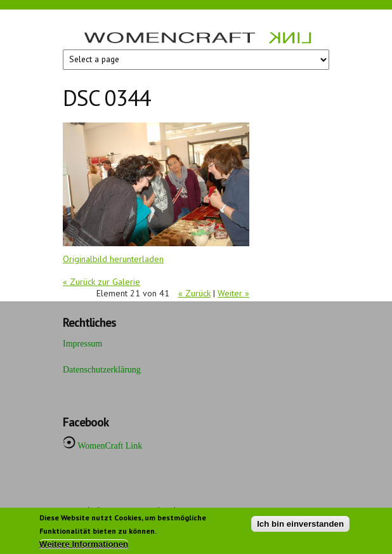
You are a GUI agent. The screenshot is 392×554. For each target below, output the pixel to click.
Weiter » (233, 293)
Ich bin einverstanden (300, 526)
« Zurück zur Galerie (101, 282)
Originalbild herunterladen (113, 259)
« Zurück (194, 293)
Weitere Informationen (84, 547)
